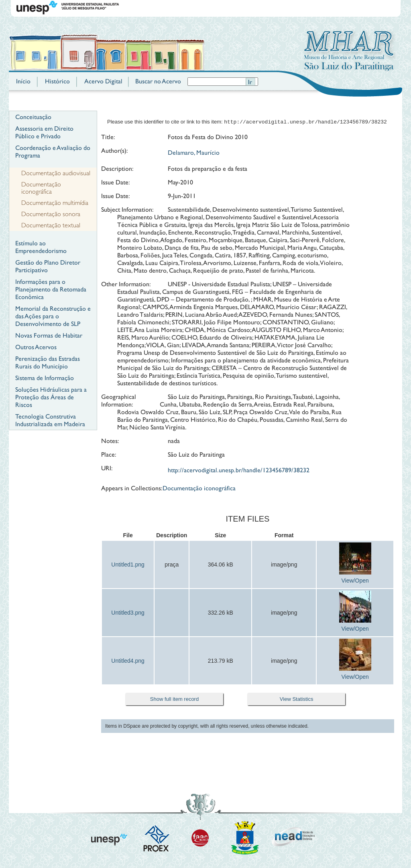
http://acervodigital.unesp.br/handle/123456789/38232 (239, 471)
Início (23, 81)
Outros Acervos (36, 347)
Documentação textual (51, 225)
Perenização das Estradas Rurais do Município (48, 362)
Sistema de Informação (45, 378)
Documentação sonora (51, 214)
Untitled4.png (128, 662)
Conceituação (33, 117)
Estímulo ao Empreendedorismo (41, 247)
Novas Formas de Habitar (49, 335)
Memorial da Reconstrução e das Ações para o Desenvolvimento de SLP (53, 316)
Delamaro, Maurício (194, 153)
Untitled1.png (128, 565)
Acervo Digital (103, 81)
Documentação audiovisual (56, 173)
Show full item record (174, 700)
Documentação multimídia (55, 203)
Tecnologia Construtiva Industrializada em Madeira (50, 420)
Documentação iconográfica (41, 188)
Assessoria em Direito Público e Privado (44, 132)
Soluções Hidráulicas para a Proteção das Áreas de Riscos (51, 397)
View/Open (355, 581)
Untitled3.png (128, 613)
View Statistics (297, 700)
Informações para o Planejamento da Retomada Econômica (51, 289)
